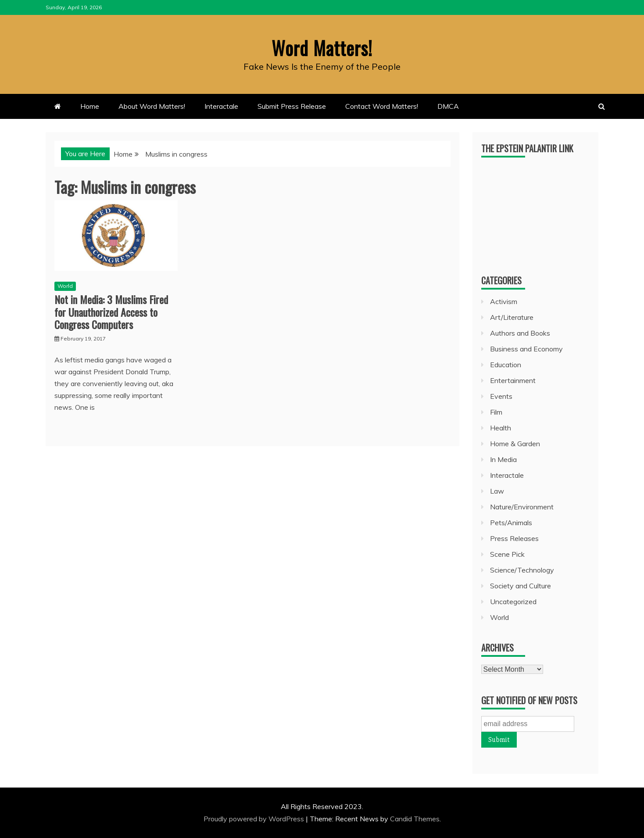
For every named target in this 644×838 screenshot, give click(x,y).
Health (501, 428)
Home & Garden (515, 444)
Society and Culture (521, 586)
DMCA (448, 106)
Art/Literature (512, 317)
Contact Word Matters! (382, 106)
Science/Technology (522, 570)
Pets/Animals (511, 523)
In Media (503, 459)
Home (90, 106)
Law (497, 491)
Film (496, 412)
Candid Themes (415, 819)
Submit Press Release (292, 106)
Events (501, 396)
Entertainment (513, 380)
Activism (504, 301)
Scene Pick (507, 554)
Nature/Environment (522, 507)
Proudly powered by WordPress (255, 819)
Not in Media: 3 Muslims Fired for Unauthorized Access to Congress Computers (111, 312)
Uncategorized (513, 602)
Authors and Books (520, 333)
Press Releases (514, 538)
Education (506, 365)
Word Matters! (322, 48)
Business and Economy (526, 349)
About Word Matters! (152, 106)
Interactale (221, 106)
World (65, 286)
